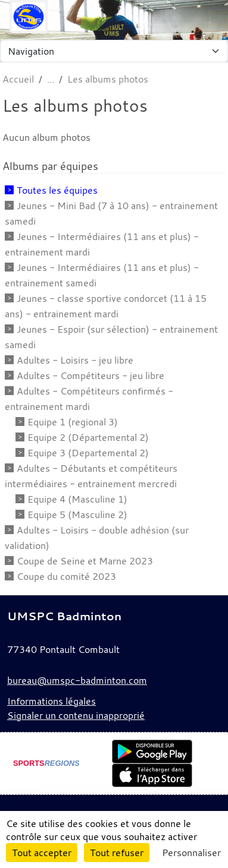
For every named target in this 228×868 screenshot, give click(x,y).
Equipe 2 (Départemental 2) (88, 437)
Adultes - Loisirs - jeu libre (75, 360)
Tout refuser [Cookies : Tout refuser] (117, 853)
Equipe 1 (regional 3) (73, 422)
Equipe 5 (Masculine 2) (77, 515)
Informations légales (51, 701)
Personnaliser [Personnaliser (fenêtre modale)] (191, 853)
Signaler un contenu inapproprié (76, 715)
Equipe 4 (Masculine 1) (77, 499)
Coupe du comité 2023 (66, 576)
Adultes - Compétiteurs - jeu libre (90, 375)
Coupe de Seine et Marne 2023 (85, 561)
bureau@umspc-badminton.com (77, 680)
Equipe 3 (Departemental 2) (88, 453)
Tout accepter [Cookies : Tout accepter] (42, 853)
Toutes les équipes (57, 190)
